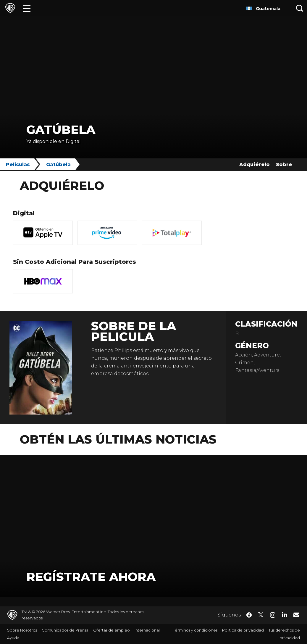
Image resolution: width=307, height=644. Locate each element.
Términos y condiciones (195, 630)
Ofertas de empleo (112, 630)
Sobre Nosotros (22, 630)
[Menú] (27, 8)
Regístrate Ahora (91, 577)
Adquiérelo (255, 164)
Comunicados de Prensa (65, 630)
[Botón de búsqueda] (300, 8)
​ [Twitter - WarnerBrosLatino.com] (261, 615)
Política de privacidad (243, 630)
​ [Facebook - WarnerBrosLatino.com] (249, 615)
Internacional (147, 630)
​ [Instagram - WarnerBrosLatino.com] (273, 615)
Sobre (284, 164)
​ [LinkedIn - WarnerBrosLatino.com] (285, 614)
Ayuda (13, 638)
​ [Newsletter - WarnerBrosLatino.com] (296, 615)
